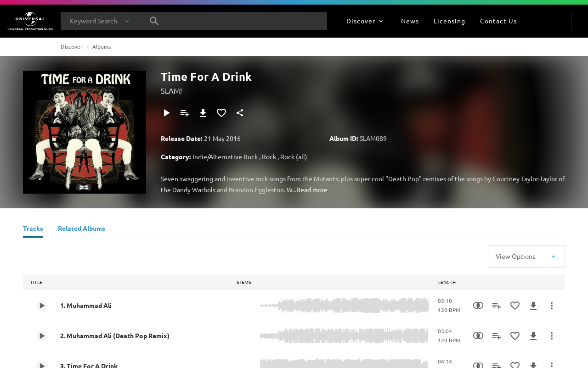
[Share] (240, 113)
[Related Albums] (82, 229)
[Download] (203, 113)
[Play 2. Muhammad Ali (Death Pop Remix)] (42, 336)
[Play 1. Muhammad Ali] (42, 306)
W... (291, 190)
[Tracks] (33, 229)
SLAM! (171, 90)
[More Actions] (552, 306)
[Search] (154, 21)
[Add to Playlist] (185, 113)
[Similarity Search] (478, 306)
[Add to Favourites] (221, 113)
